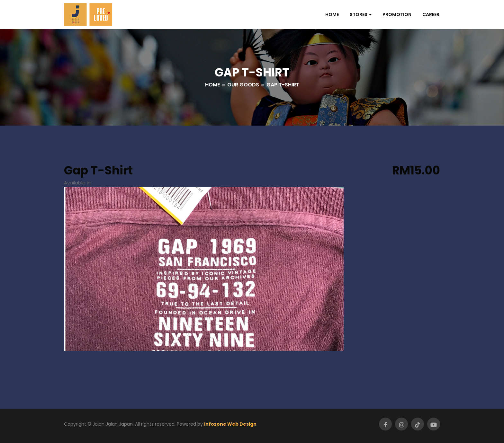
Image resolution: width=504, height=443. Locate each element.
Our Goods (243, 85)
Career (431, 14)
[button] (361, 14)
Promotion (397, 14)
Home (332, 14)
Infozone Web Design (230, 424)
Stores (359, 14)
